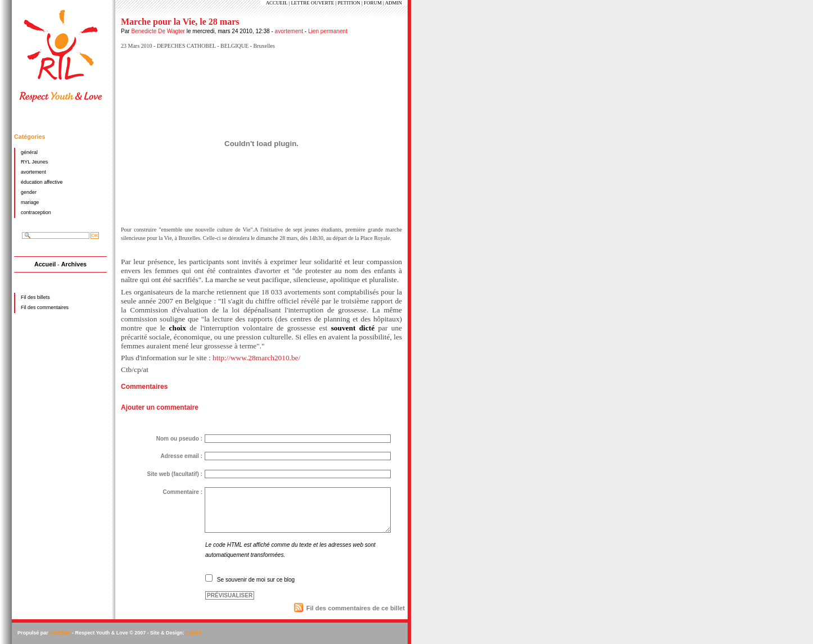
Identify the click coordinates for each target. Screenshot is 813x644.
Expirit (193, 633)
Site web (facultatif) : (175, 474)
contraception (36, 212)
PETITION (349, 3)
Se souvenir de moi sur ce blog (256, 580)
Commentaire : (182, 492)
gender (29, 192)
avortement (289, 31)
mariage (30, 202)
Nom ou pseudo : (179, 439)
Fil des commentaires (45, 307)
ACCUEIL (277, 3)
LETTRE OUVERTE (312, 3)
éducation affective (42, 182)
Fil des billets (35, 297)
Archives (74, 264)
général (29, 152)
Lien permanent (328, 31)
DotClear (60, 633)
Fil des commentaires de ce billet (356, 608)
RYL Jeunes (34, 162)
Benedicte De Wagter (158, 31)
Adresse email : (181, 456)
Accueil (45, 264)
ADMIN (394, 3)
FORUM (373, 3)
